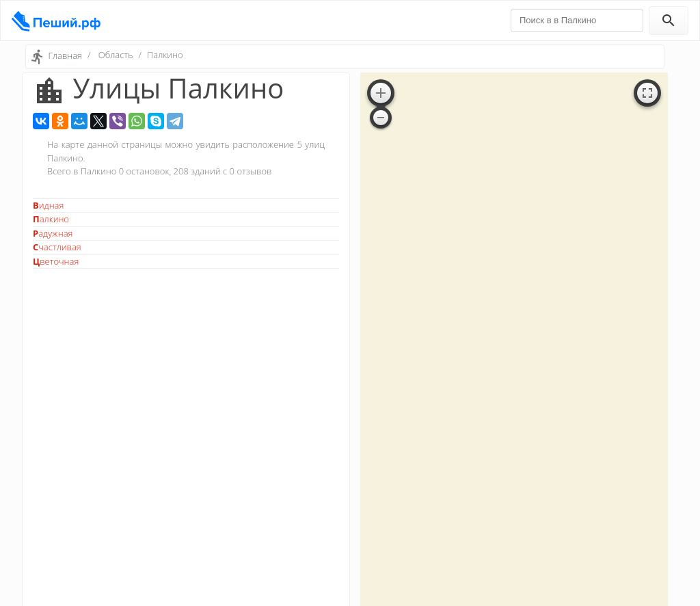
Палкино (51, 219)
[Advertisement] (186, 373)
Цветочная (56, 261)
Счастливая (57, 247)
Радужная (53, 233)
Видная (48, 205)
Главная (65, 55)
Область (116, 55)
